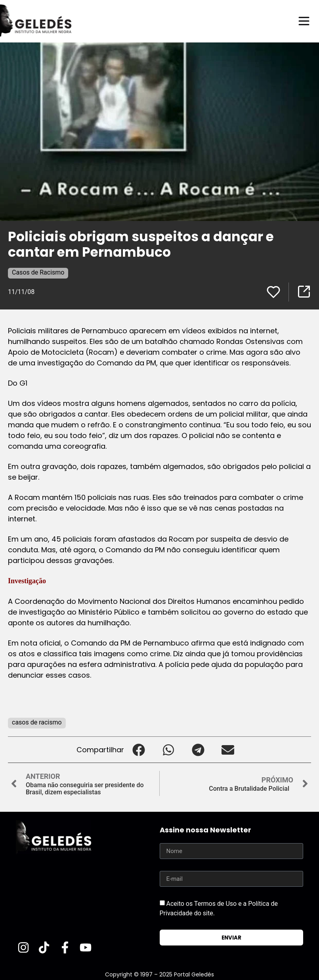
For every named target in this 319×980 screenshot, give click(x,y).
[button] (139, 750)
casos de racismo (37, 722)
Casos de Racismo (38, 272)
